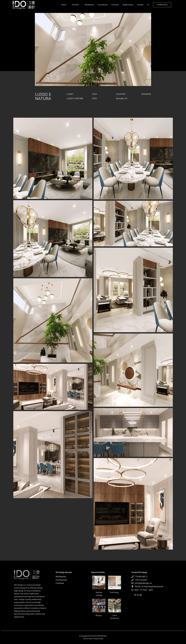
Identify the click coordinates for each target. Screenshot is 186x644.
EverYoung (114, 592)
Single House (128, 5)
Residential (89, 5)
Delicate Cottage (99, 594)
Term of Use (87, 639)
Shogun (99, 615)
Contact (140, 5)
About (64, 5)
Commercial (103, 5)
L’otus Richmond (114, 617)
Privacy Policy (98, 639)
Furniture (115, 5)
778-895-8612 (162, 5)
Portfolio (75, 5)
